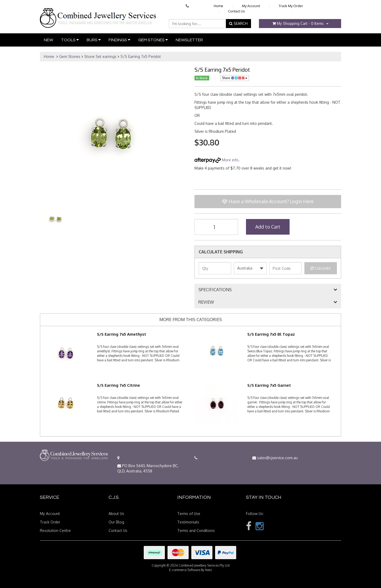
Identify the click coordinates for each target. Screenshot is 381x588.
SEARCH (238, 23)
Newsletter (189, 40)
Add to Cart (268, 227)
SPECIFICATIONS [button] (215, 290)
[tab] (268, 290)
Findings (119, 40)
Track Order (50, 522)
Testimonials (188, 522)
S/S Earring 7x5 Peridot (141, 56)
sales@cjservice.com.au (275, 458)
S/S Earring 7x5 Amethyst (122, 334)
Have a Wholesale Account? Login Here (268, 201)
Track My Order (291, 6)
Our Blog (116, 522)
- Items (298, 23)
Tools (70, 40)
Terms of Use (189, 514)
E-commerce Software (185, 570)
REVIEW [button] (206, 302)
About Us (116, 514)
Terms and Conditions (196, 530)
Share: (235, 78)
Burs (94, 40)
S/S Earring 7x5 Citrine (119, 385)
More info (217, 160)
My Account (251, 6)
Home (219, 6)
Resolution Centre (55, 530)
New (48, 40)
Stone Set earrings (100, 56)
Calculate (321, 268)
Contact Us (236, 11)
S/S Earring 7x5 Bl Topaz (271, 334)
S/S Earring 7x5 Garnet (269, 385)
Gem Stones (153, 40)
